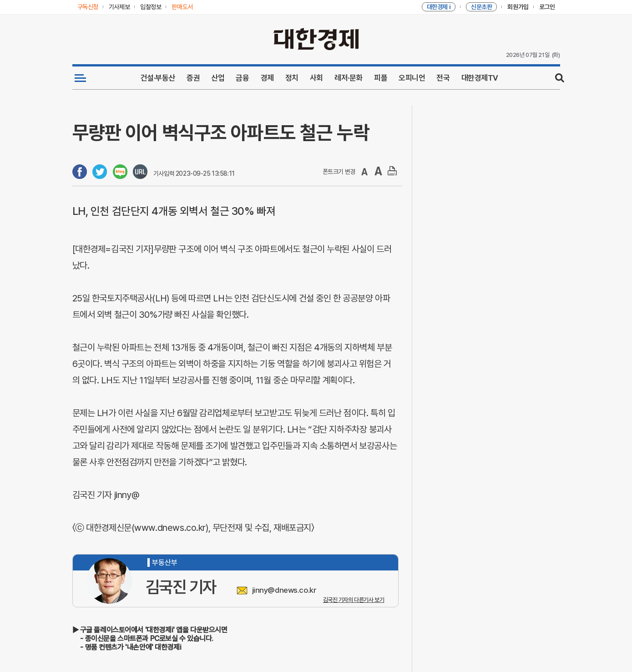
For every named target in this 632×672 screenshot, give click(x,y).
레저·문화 (349, 78)
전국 (443, 78)
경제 (267, 78)
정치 (292, 78)
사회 (316, 78)
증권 (193, 78)
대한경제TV (480, 78)
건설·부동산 (158, 78)
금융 (242, 78)
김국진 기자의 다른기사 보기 (354, 600)
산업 (218, 78)
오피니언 (412, 78)
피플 (381, 78)
